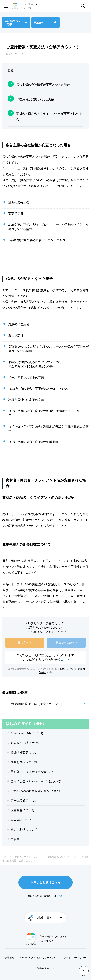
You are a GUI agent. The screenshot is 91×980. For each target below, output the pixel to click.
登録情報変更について (25, 753)
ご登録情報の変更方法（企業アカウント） (36, 704)
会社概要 (9, 958)
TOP (5, 857)
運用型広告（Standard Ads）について (36, 781)
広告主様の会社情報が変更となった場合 (43, 85)
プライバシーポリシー (75, 958)
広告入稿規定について (25, 801)
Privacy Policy (65, 669)
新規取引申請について (25, 743)
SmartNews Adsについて (27, 733)
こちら (66, 660)
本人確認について (22, 820)
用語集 (15, 839)
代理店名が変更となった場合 (36, 99)
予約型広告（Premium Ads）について (36, 772)
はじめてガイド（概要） (28, 857)
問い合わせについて (24, 829)
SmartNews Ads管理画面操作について (36, 791)
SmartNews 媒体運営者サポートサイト (39, 958)
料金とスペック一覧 (24, 762)
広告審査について (22, 810)
